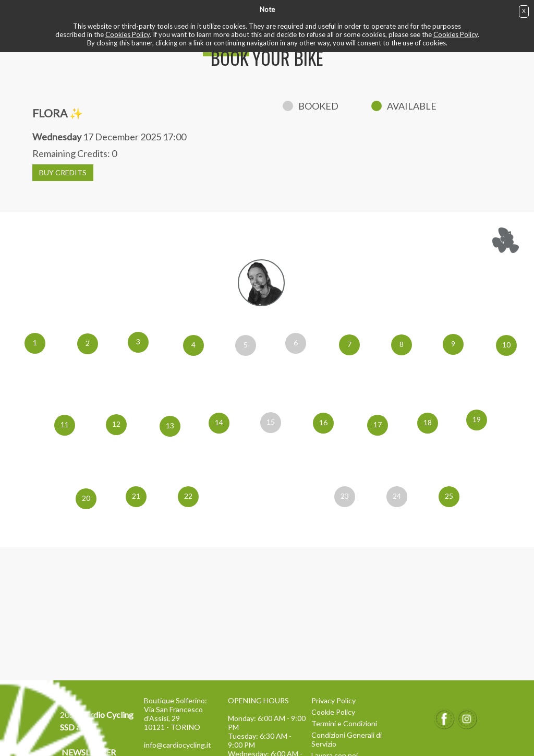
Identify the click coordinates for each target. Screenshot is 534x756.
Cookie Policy (333, 712)
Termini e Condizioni (344, 723)
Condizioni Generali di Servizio (347, 739)
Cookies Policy (128, 34)
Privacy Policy (333, 700)
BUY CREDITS (63, 172)
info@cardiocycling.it (178, 745)
